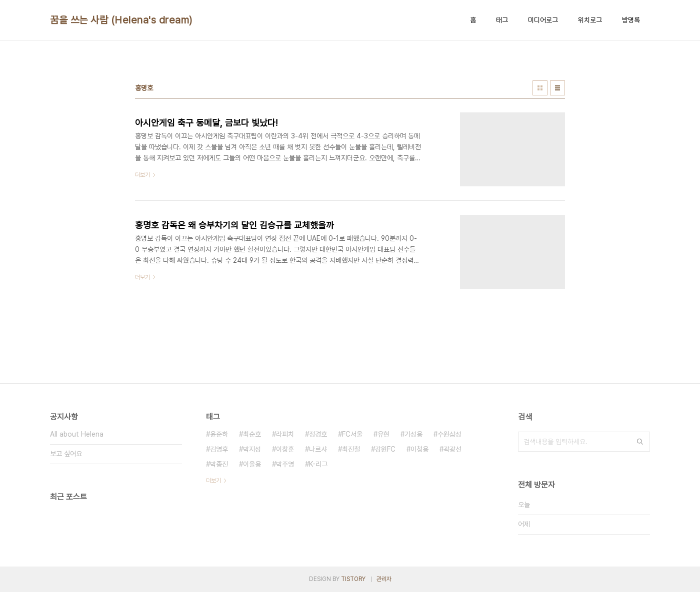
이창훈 (285, 449)
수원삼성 (449, 434)
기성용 (413, 434)
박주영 (285, 464)
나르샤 (318, 449)
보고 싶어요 (66, 454)
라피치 (285, 434)
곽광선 (452, 449)
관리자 (384, 579)
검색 (640, 442)
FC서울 (352, 434)
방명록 (631, 20)
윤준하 (219, 434)
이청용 (419, 449)
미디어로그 (543, 20)
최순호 (252, 434)
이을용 (252, 464)
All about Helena (77, 434)
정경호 (318, 434)
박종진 (219, 464)
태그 (502, 20)
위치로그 (590, 20)
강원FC (385, 449)
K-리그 (318, 464)
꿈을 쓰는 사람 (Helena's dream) (121, 20)
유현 (383, 434)
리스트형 (557, 88)
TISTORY (353, 579)
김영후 (219, 449)
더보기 (213, 481)
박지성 (252, 449)
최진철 (351, 449)
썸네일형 (540, 88)
